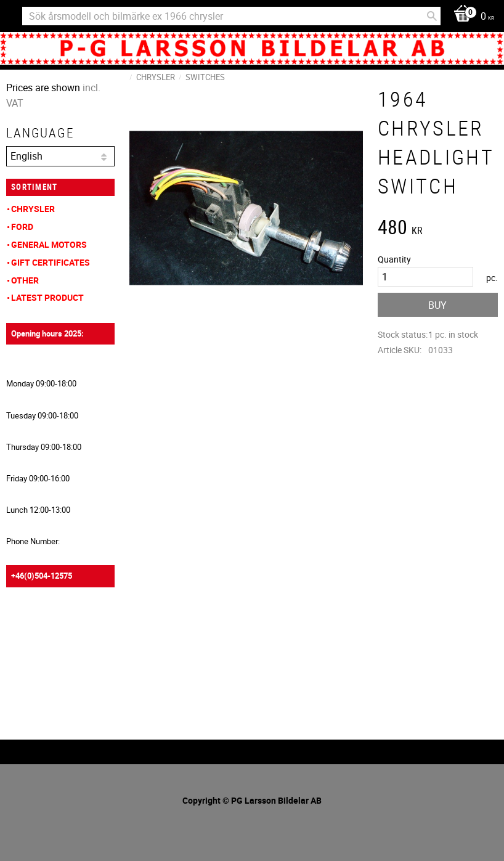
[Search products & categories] (231, 16)
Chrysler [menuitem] (33, 209)
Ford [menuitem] (22, 226)
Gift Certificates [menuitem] (51, 262)
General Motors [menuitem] (49, 244)
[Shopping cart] (471, 17)
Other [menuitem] (25, 280)
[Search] (432, 16)
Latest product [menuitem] (47, 297)
